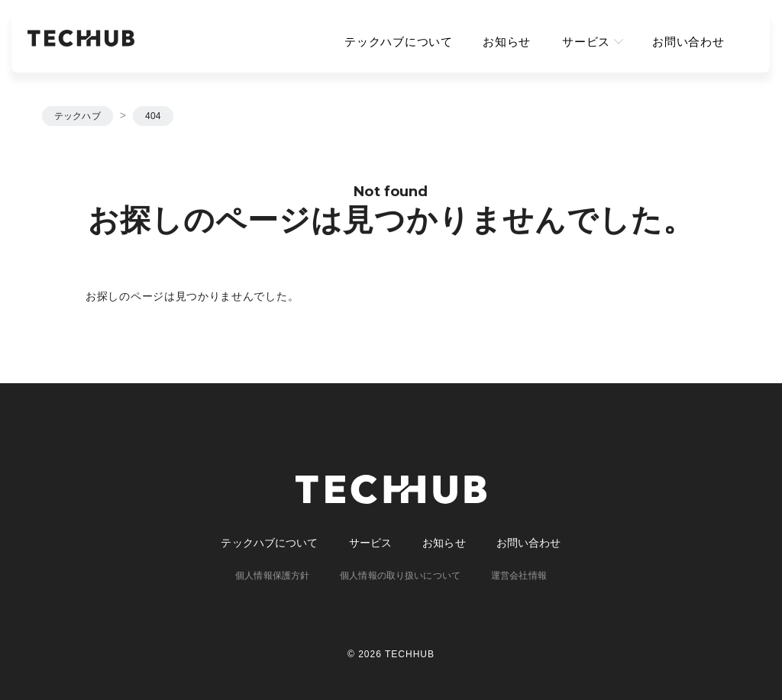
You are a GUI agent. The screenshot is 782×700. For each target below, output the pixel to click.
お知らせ (507, 42)
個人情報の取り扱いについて (400, 576)
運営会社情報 (519, 576)
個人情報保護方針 (272, 576)
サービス (586, 42)
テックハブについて (399, 42)
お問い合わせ (688, 42)
